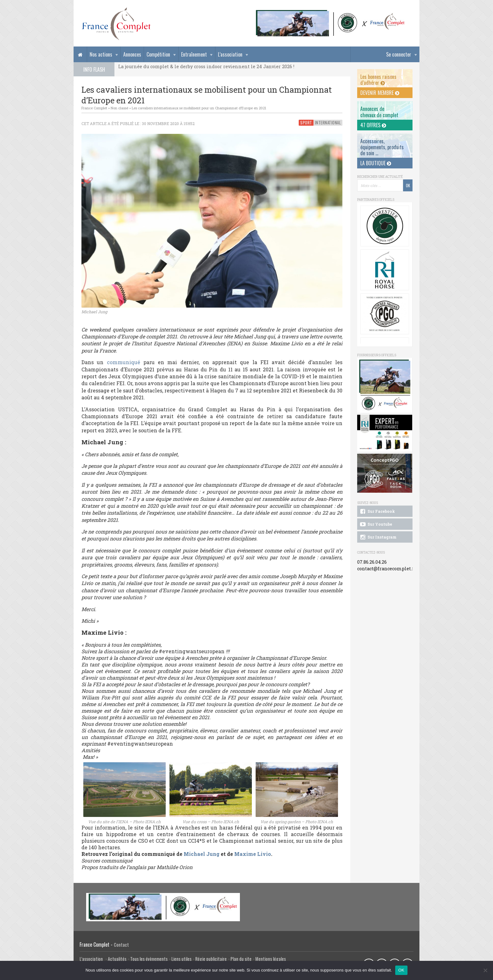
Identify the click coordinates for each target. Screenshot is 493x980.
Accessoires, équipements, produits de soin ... (382, 147)
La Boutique (376, 163)
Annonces (132, 54)
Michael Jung (202, 854)
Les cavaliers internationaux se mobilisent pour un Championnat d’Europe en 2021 (199, 108)
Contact (121, 945)
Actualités (117, 959)
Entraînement (194, 54)
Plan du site (241, 959)
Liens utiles (181, 959)
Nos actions (101, 54)
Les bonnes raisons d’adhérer (378, 80)
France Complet (94, 108)
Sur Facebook (377, 512)
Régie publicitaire (211, 959)
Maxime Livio (253, 854)
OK (401, 970)
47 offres (373, 125)
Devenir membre (380, 93)
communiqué (124, 362)
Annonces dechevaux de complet (379, 112)
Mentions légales (271, 959)
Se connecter (399, 54)
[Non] (485, 970)
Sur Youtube (376, 524)
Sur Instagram (378, 537)
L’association (230, 54)
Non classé (119, 108)
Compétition (158, 54)
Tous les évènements (149, 959)
